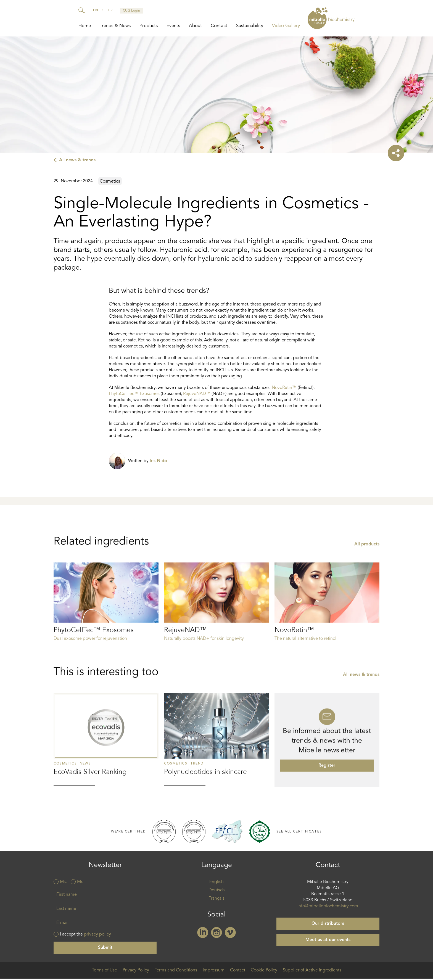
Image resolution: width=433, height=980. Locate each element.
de (103, 10)
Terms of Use (105, 972)
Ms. (63, 884)
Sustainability (250, 26)
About (195, 26)
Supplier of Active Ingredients (312, 972)
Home (85, 26)
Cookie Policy (264, 972)
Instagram (216, 934)
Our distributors (328, 925)
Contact (219, 26)
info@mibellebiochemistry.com (328, 908)
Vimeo (230, 934)
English (216, 884)
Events (173, 26)
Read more (106, 647)
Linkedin (203, 934)
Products (149, 26)
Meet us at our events (328, 942)
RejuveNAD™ (197, 396)
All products (367, 584)
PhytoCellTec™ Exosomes (134, 396)
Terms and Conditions (176, 972)
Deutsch (217, 892)
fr (110, 10)
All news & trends (77, 162)
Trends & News (115, 26)
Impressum (214, 972)
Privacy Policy (136, 972)
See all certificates (299, 833)
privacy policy (97, 936)
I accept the (85, 936)
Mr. (80, 884)
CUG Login (132, 11)
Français (216, 900)
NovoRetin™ (284, 389)
